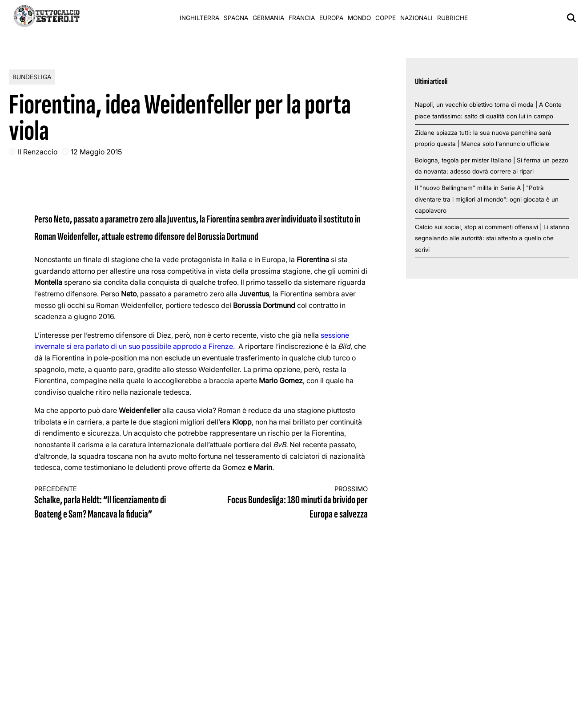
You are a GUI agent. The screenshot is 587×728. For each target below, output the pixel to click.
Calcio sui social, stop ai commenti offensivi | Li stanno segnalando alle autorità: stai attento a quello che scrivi (492, 238)
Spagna (236, 18)
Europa (331, 18)
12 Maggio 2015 (96, 152)
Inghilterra (199, 18)
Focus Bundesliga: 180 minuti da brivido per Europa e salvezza (293, 503)
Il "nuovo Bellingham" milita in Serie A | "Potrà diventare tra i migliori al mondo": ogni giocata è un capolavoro (487, 199)
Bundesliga (32, 77)
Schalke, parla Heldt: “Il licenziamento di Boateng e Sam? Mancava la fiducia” (109, 503)
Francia (302, 18)
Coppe (386, 18)
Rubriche (452, 18)
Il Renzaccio (38, 152)
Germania (268, 18)
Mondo (359, 18)
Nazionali (416, 18)
